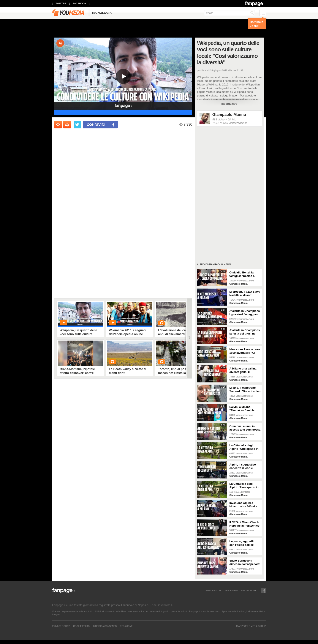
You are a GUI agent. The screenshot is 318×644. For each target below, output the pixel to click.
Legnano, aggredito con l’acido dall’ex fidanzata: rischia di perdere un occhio (243, 543)
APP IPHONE (231, 590)
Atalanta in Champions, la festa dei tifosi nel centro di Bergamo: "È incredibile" (245, 332)
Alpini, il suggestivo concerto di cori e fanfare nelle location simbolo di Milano (244, 466)
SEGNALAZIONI (213, 590)
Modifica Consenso (105, 626)
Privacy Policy (61, 626)
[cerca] (229, 13)
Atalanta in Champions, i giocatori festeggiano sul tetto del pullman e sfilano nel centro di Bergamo (245, 313)
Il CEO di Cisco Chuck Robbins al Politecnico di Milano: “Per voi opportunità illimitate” (244, 524)
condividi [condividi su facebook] (96, 124)
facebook (79, 3)
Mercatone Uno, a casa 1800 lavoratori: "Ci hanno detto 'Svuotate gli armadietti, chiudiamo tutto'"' (245, 351)
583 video (218, 119)
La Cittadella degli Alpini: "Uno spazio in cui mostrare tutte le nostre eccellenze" (244, 447)
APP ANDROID (248, 590)
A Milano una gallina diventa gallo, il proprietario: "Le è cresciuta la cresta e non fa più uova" (243, 370)
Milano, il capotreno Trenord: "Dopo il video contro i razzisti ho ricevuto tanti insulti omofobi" (245, 390)
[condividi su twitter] (78, 125)
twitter (61, 3)
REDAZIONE (126, 626)
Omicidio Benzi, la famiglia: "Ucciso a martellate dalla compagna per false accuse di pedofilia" (243, 274)
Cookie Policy (82, 626)
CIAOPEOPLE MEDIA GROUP (251, 626)
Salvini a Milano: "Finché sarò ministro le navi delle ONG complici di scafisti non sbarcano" (245, 409)
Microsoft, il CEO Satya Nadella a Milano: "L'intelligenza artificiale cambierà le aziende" (245, 294)
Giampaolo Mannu (229, 115)
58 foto (232, 119)
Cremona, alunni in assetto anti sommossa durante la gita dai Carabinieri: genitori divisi (245, 428)
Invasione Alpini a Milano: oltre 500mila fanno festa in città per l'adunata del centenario (244, 505)
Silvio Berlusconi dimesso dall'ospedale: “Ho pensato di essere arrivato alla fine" (245, 562)
